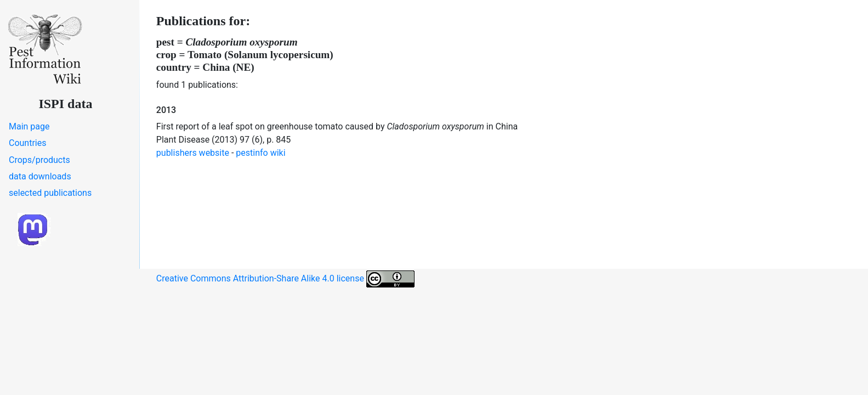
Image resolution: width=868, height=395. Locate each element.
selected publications (50, 193)
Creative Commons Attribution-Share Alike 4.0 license (285, 279)
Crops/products (39, 160)
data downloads (40, 176)
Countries (27, 143)
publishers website (193, 153)
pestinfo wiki (260, 153)
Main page (29, 126)
